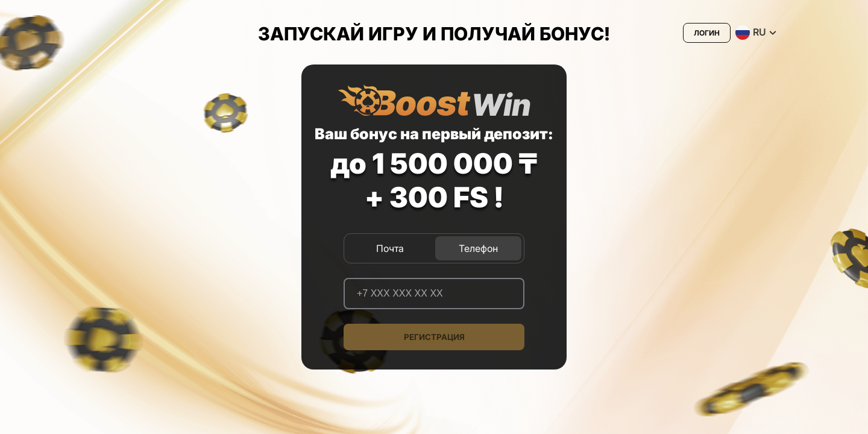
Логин (707, 33)
